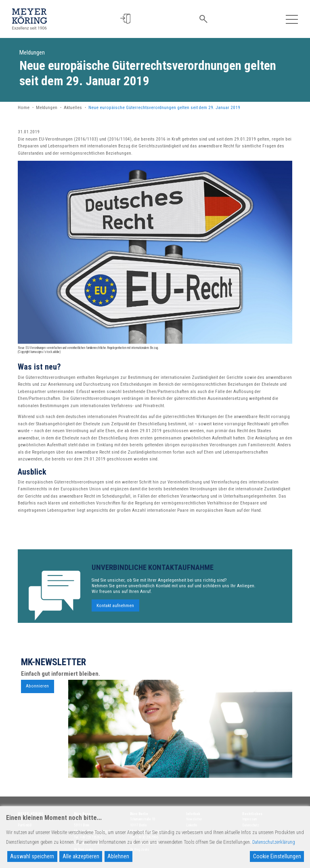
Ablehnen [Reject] (118, 856)
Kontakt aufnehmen (115, 608)
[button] (126, 19)
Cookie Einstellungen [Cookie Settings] (277, 856)
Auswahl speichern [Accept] (32, 856)
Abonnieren (37, 689)
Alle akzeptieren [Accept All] (81, 856)
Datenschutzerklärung (274, 842)
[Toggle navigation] (292, 19)
